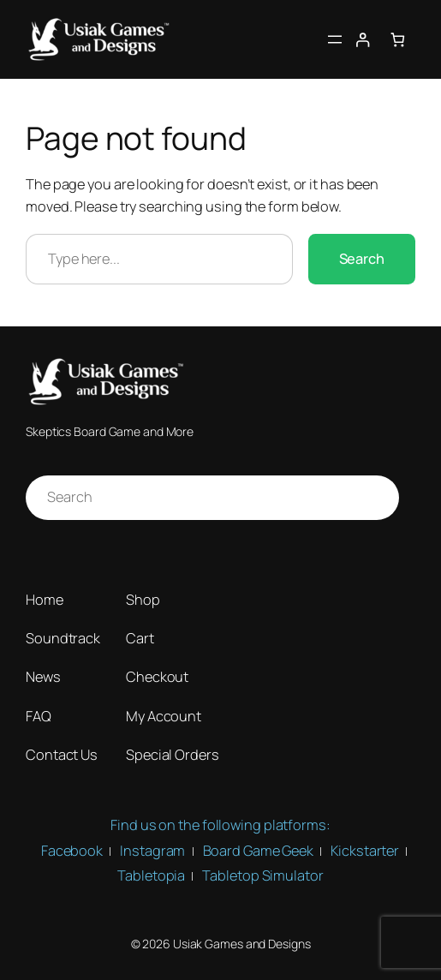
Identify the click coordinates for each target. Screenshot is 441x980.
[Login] (363, 39)
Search (362, 259)
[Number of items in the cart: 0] (398, 39)
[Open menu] (335, 39)
